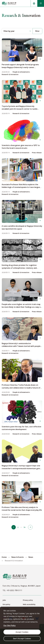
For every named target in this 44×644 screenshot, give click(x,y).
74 (24, 527)
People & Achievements (21, 72)
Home (4, 557)
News (31, 557)
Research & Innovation (10, 75)
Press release (37, 153)
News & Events (18, 557)
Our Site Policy (10, 625)
